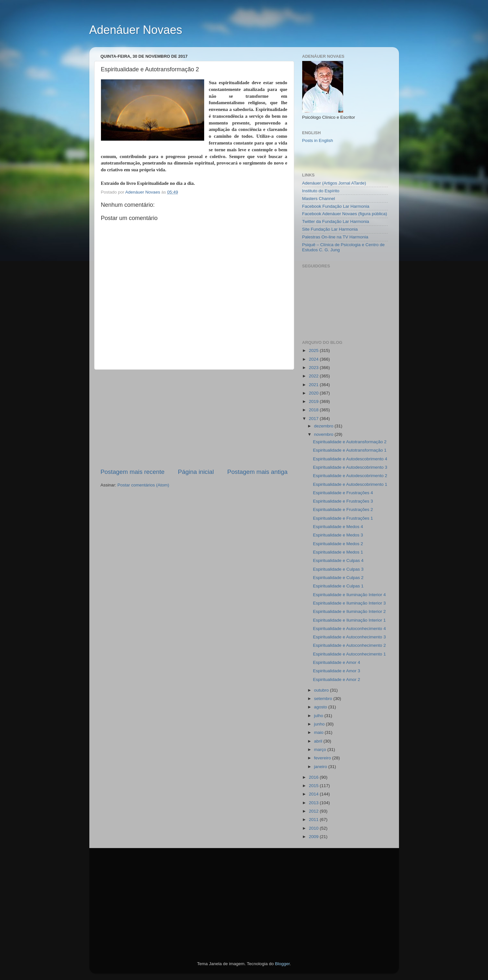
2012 (314, 811)
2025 (314, 350)
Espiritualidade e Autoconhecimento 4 (349, 629)
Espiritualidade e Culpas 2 (338, 578)
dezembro (324, 426)
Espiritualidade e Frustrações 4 (343, 493)
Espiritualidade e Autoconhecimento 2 (349, 645)
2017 (314, 419)
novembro (324, 434)
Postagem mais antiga (258, 472)
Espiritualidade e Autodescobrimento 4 (350, 459)
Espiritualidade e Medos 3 (338, 535)
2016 (314, 777)
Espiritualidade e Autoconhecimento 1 (349, 654)
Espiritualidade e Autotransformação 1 (350, 450)
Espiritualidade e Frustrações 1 (343, 518)
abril (319, 741)
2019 (314, 401)
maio (319, 732)
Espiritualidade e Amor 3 (336, 671)
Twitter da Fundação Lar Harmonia (336, 221)
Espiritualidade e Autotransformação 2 (350, 442)
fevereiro (323, 758)
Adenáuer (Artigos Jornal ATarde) (334, 183)
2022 (314, 376)
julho (319, 716)
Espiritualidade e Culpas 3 (338, 569)
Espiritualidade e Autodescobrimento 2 (350, 476)
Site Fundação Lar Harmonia (330, 229)
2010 (314, 828)
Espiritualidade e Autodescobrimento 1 (350, 484)
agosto (321, 707)
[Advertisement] (194, 419)
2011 (314, 820)
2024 (314, 359)
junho (320, 724)
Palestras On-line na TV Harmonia (335, 237)
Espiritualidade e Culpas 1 (338, 586)
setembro (324, 699)
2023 (314, 368)
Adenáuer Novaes (136, 30)
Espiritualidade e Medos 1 (338, 552)
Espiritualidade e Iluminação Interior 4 (349, 595)
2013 (314, 803)
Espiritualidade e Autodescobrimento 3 (350, 467)
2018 (314, 410)
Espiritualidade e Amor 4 (336, 662)
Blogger (282, 964)
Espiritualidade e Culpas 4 (338, 560)
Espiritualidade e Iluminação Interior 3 (349, 603)
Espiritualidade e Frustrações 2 (343, 510)
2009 (314, 837)
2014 (314, 794)
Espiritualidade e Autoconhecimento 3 (349, 637)
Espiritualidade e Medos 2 (338, 544)
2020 (314, 393)
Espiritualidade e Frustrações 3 (343, 501)
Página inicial (196, 472)
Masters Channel (319, 199)
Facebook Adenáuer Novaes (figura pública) (345, 214)
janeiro (321, 767)
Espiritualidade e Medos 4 (338, 527)
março (321, 750)
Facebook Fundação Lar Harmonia (336, 206)
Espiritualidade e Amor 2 (336, 680)
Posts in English (318, 140)
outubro (322, 690)
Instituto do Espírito (321, 191)
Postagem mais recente (133, 472)
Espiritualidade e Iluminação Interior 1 (349, 620)
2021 (314, 385)
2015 (314, 786)
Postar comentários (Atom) (143, 485)
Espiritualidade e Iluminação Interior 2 (349, 611)
